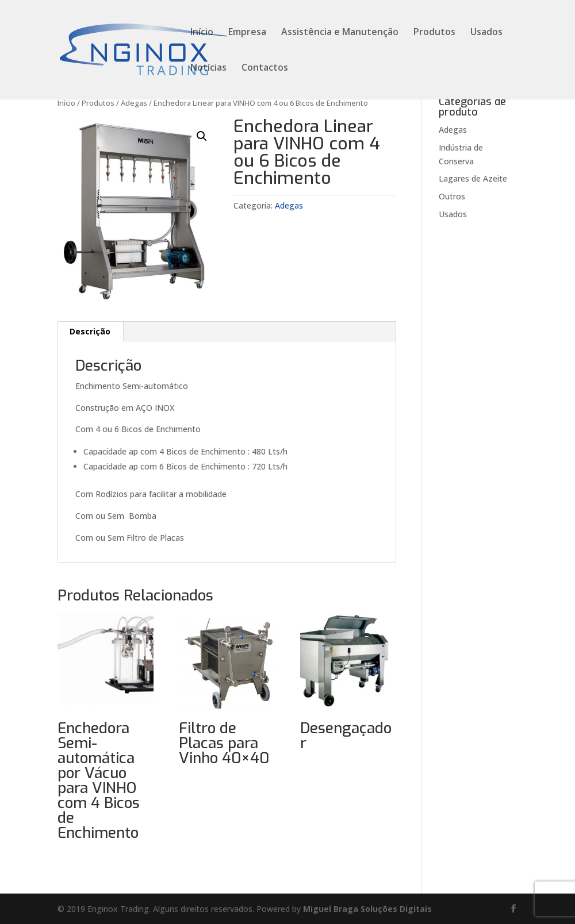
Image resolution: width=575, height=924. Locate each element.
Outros (452, 196)
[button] (202, 136)
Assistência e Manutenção (340, 33)
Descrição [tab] (90, 331)
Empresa (247, 33)
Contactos (265, 68)
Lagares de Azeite (473, 178)
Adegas (134, 103)
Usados (486, 33)
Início (202, 33)
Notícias (208, 68)
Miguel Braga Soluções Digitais (367, 909)
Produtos (434, 33)
